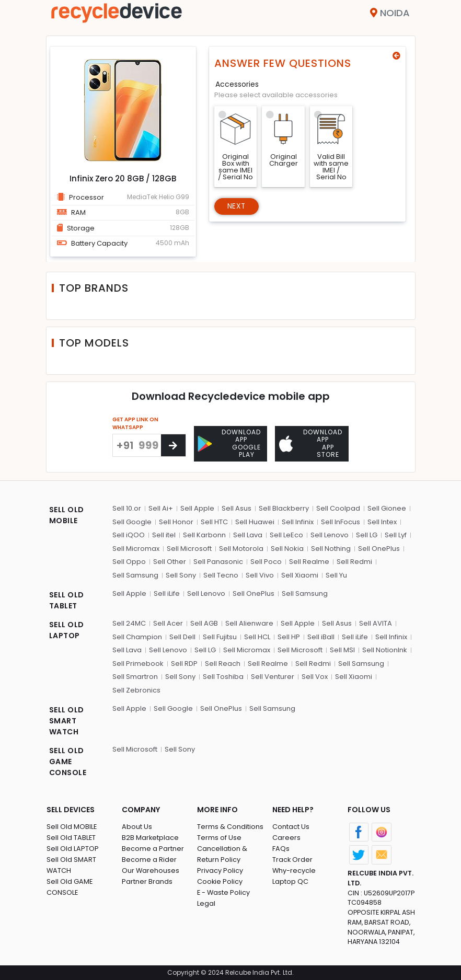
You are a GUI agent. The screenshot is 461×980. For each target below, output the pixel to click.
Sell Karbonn (204, 534)
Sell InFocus (341, 521)
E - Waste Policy (224, 891)
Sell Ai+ (161, 508)
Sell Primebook (138, 663)
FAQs (281, 848)
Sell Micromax (136, 548)
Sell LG (367, 534)
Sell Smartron (135, 676)
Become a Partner (153, 848)
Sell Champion (137, 636)
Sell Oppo (129, 561)
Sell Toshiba (223, 676)
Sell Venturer (273, 676)
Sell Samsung (135, 575)
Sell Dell (182, 636)
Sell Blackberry (284, 508)
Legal (206, 902)
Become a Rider (149, 858)
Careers (286, 837)
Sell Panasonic (218, 561)
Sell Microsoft (189, 548)
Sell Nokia (287, 548)
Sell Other (170, 561)
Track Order (293, 858)
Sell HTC (214, 521)
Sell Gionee (387, 508)
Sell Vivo (260, 575)
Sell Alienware (249, 623)
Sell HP (289, 636)
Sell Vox (315, 676)
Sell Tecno (221, 575)
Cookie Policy (220, 880)
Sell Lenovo (330, 534)
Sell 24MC (129, 623)
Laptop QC (290, 880)
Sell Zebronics (136, 690)
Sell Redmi (354, 561)
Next (237, 206)
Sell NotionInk (385, 649)
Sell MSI (342, 649)
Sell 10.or (127, 508)
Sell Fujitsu (220, 636)
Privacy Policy (220, 869)
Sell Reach (223, 663)
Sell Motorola (241, 548)
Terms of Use (219, 837)
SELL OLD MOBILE (67, 515)
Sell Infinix (298, 521)
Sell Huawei (255, 521)
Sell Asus (237, 508)
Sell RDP (184, 663)
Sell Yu (336, 575)
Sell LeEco (286, 534)
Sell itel (164, 534)
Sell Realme (309, 561)
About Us (137, 826)
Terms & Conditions (230, 826)
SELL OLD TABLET (67, 600)
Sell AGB (204, 623)
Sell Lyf (396, 534)
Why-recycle (294, 869)
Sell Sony (181, 575)
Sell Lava (248, 534)
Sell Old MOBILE (72, 826)
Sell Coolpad (338, 508)
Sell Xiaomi (300, 575)
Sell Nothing (331, 548)
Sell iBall (321, 636)
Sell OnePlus (379, 548)
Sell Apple (197, 508)
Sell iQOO (129, 534)
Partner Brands (147, 880)
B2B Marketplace (151, 837)
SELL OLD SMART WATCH (67, 720)
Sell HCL (257, 636)
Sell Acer (168, 623)
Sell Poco (266, 561)
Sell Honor (176, 521)
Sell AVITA (376, 623)
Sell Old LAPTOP (73, 848)
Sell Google (132, 521)
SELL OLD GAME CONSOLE (68, 761)
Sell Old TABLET (71, 837)
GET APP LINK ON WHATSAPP (135, 423)
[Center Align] (173, 445)
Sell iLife (167, 593)
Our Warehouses (151, 869)
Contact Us (291, 826)
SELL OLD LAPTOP (67, 630)
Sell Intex (382, 521)
